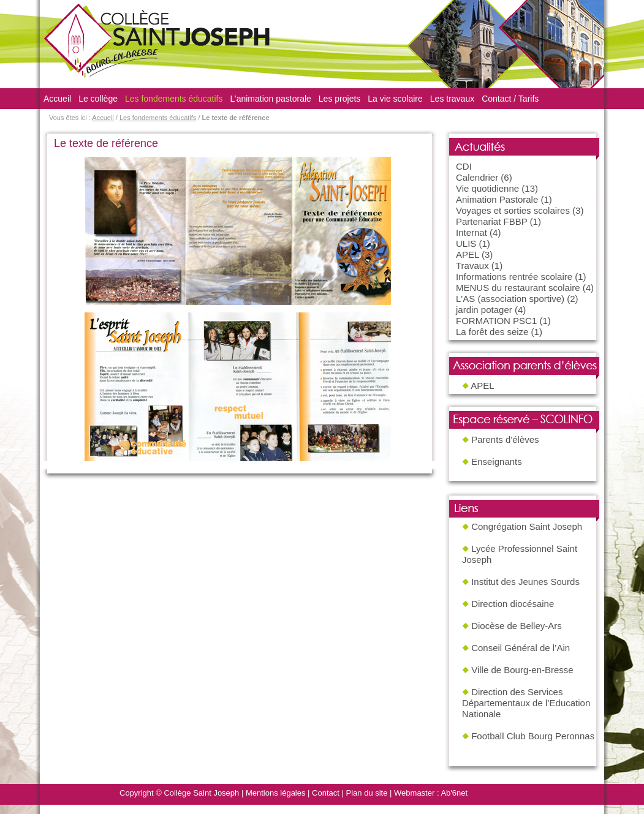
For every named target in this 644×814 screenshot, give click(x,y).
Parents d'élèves (505, 439)
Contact (326, 793)
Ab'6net (454, 793)
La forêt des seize (492, 332)
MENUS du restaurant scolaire (518, 288)
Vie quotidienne (487, 188)
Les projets (339, 99)
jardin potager (484, 310)
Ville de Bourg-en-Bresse (522, 670)
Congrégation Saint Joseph (527, 526)
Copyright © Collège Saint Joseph (179, 793)
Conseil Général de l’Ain (521, 648)
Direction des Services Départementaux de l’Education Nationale (526, 703)
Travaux (472, 266)
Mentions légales (276, 793)
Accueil (57, 99)
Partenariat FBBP (491, 221)
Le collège (98, 99)
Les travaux (452, 99)
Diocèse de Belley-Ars (517, 626)
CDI (464, 166)
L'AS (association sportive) (510, 299)
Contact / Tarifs (510, 99)
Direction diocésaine (513, 604)
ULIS (466, 243)
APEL (468, 254)
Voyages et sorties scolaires (513, 210)
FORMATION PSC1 (496, 321)
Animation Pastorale (497, 199)
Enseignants (497, 462)
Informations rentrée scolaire (514, 277)
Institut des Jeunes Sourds (525, 582)
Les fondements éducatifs (174, 99)
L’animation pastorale (271, 99)
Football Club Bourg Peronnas (533, 736)
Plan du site (367, 793)
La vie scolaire (395, 99)
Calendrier (477, 177)
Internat (472, 232)
